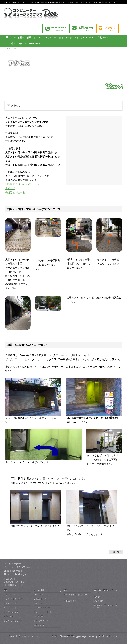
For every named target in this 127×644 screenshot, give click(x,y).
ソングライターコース (43, 608)
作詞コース (38, 603)
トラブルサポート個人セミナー (75, 596)
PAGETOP (116, 552)
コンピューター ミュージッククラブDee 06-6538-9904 (59, 636)
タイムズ (10, 188)
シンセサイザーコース (43, 612)
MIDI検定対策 (39, 616)
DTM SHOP (98, 601)
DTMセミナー (69, 590)
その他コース (39, 625)
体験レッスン (9, 595)
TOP (6, 590)
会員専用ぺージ (10, 616)
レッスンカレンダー (12, 612)
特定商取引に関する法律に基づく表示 (105, 607)
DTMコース (38, 595)
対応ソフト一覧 (10, 603)
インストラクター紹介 (13, 599)
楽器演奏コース (40, 599)
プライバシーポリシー (13, 621)
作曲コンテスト (10, 608)
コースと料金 (39, 590)
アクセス (97, 597)
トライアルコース (41, 621)
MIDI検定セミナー (71, 601)
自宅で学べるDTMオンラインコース (105, 591)
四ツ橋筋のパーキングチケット (22, 184)
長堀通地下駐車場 (15, 193)
